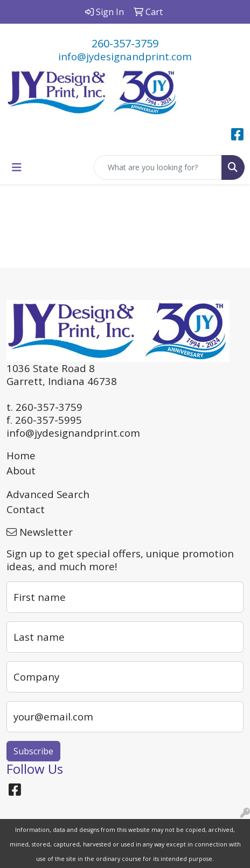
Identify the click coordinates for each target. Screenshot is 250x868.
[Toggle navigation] (17, 167)
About (21, 470)
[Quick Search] (158, 167)
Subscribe (33, 751)
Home (21, 455)
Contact (26, 509)
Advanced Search (48, 494)
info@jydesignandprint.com (125, 56)
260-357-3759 (125, 43)
